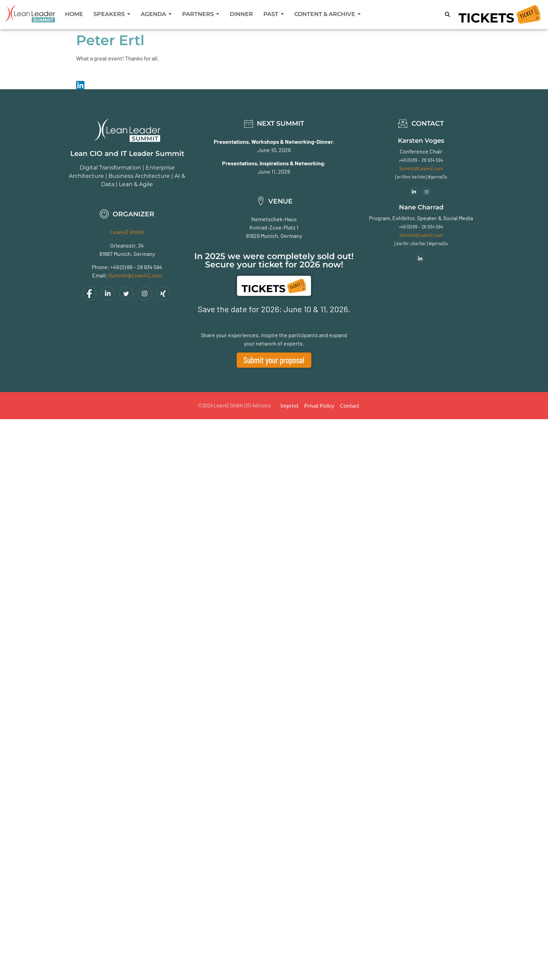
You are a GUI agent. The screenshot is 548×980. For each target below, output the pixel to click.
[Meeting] (427, 191)
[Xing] (163, 293)
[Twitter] (126, 293)
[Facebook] (89, 293)
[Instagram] (145, 293)
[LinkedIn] (108, 293)
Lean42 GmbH (127, 232)
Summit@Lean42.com (135, 275)
